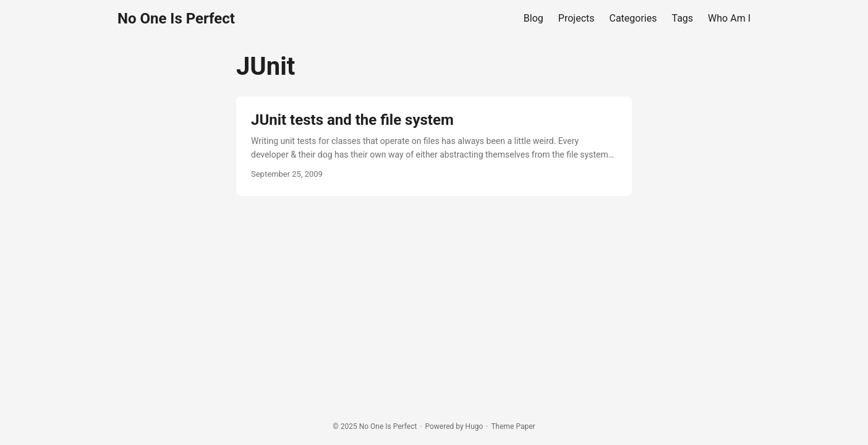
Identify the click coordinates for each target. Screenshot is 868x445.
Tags (683, 18)
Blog (534, 18)
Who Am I (729, 18)
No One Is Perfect (176, 19)
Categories (633, 18)
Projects (577, 18)
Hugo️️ (474, 426)
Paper (525, 426)
